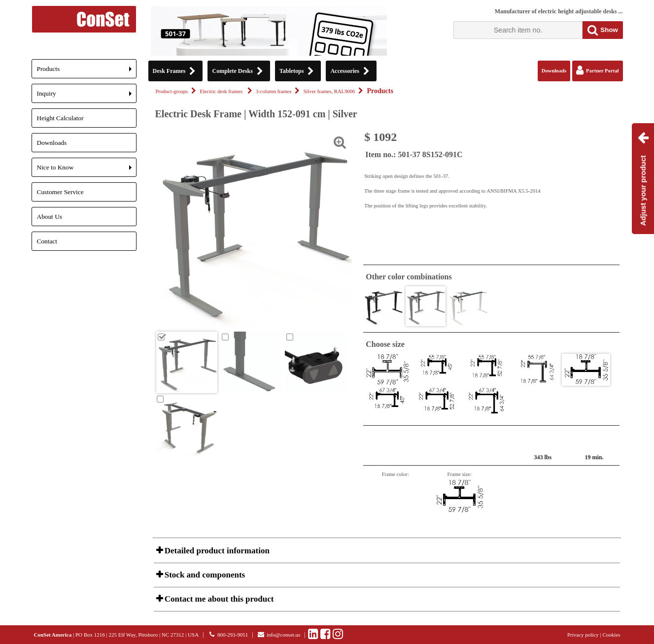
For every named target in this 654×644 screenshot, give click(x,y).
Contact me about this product (218, 599)
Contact (47, 241)
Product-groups (172, 91)
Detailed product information (216, 551)
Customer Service (60, 192)
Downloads (52, 143)
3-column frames (274, 91)
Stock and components (204, 575)
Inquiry (87, 96)
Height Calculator (60, 118)
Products (87, 72)
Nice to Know (87, 170)
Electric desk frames (222, 91)
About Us (50, 217)
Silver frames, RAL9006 (329, 91)
